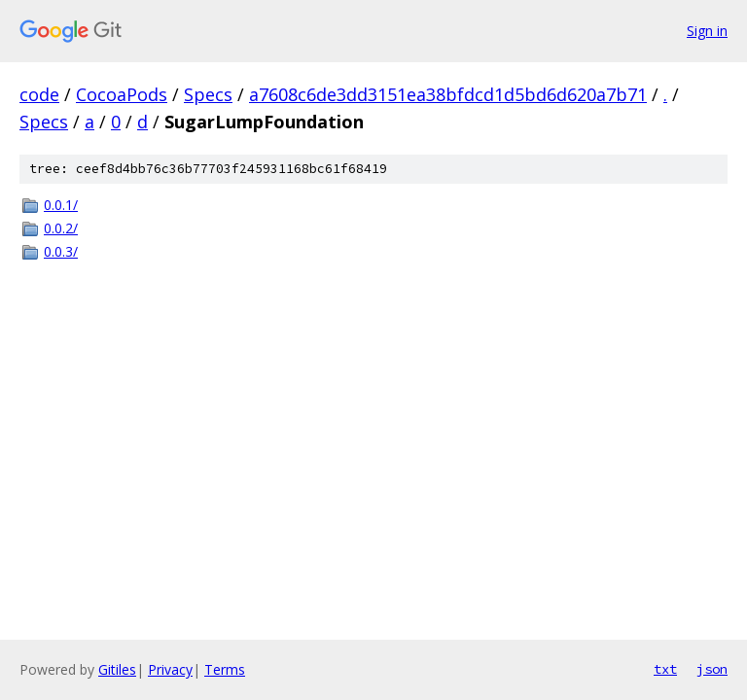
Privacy (170, 669)
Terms (225, 669)
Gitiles (117, 669)
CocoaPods (122, 94)
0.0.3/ (61, 251)
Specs (208, 94)
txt (665, 669)
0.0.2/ (61, 228)
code (39, 94)
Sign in (707, 31)
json (712, 669)
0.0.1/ (61, 205)
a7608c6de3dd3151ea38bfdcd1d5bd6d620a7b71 (448, 94)
